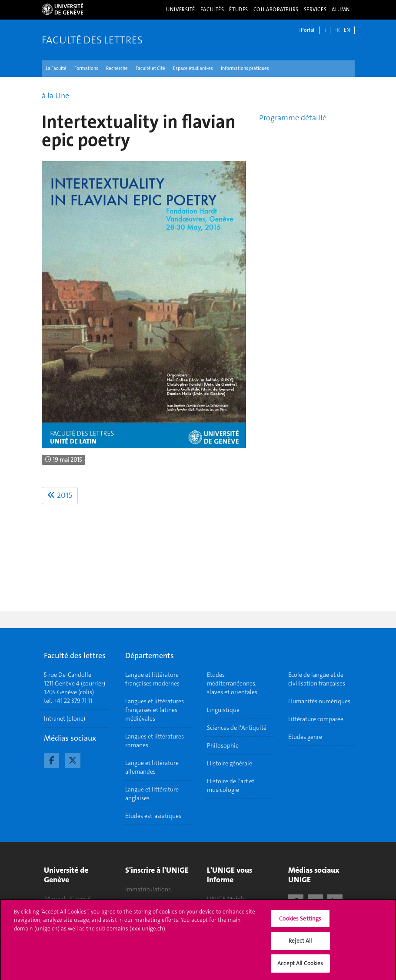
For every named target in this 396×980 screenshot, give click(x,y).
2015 (60, 495)
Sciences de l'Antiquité (237, 728)
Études (238, 10)
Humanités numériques (319, 701)
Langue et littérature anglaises (152, 794)
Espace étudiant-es (193, 68)
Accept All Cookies (300, 967)
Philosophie (223, 745)
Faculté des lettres (92, 40)
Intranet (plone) (65, 718)
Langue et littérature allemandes (152, 767)
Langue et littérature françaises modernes (152, 679)
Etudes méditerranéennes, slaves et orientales (232, 683)
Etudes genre (305, 737)
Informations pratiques (245, 68)
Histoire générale (230, 763)
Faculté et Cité (150, 68)
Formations (86, 68)
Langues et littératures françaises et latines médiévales (155, 710)
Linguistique (223, 710)
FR (337, 30)
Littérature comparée (316, 719)
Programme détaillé (293, 118)
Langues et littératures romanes (155, 741)
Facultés (212, 10)
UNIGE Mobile (226, 899)
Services (315, 10)
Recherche (117, 68)
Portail (307, 30)
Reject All (300, 944)
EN (347, 30)
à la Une (55, 96)
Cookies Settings (300, 922)
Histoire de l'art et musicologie (231, 785)
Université (181, 10)
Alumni (342, 10)
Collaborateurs (276, 10)
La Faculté (56, 68)
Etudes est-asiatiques (153, 816)
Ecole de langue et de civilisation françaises (317, 679)
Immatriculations (148, 889)
